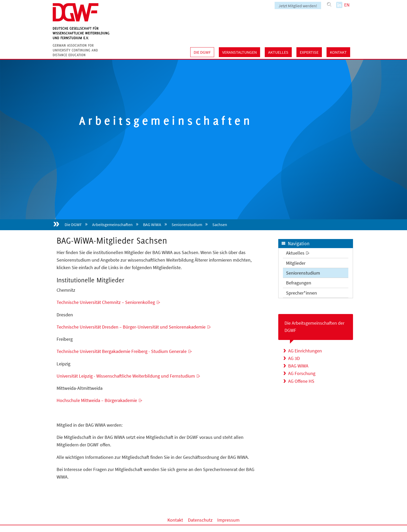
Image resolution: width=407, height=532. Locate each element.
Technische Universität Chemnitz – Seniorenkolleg (106, 302)
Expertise (309, 52)
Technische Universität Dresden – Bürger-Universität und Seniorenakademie (131, 327)
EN (347, 5)
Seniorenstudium (187, 224)
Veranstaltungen (239, 52)
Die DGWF (202, 52)
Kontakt (338, 52)
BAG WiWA (152, 224)
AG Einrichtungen (305, 351)
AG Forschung (302, 373)
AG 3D (294, 358)
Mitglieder (296, 263)
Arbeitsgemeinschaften (112, 224)
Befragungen (299, 283)
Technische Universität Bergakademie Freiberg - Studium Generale (122, 351)
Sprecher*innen (301, 293)
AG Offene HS (301, 381)
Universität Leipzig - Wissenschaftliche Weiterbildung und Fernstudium (126, 376)
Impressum (228, 520)
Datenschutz (200, 520)
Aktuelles (278, 52)
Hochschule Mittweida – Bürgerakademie (97, 400)
